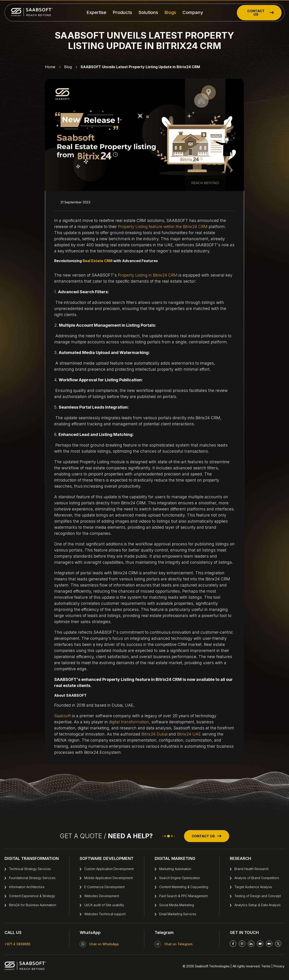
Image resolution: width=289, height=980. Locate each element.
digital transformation (129, 722)
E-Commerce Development (104, 887)
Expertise (96, 12)
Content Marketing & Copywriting (184, 887)
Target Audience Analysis (253, 887)
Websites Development (102, 896)
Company (193, 12)
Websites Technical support (105, 914)
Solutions (148, 12)
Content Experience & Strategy (32, 896)
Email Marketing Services (178, 914)
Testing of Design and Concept (258, 896)
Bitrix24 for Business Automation (33, 905)
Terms (266, 966)
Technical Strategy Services (30, 869)
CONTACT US (261, 13)
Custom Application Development (109, 869)
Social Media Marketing (177, 905)
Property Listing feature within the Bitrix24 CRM (163, 227)
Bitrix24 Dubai (154, 734)
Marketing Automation (175, 869)
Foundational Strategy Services (32, 878)
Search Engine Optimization (180, 878)
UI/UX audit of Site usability (104, 905)
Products (122, 12)
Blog (68, 67)
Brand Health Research (252, 869)
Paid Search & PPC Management (183, 896)
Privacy (279, 966)
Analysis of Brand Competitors (257, 878)
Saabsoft (63, 716)
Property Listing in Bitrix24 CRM (148, 275)
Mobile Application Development (108, 878)
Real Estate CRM (98, 261)
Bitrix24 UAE (189, 734)
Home (50, 67)
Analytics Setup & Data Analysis (258, 905)
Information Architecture (27, 887)
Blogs (170, 12)
